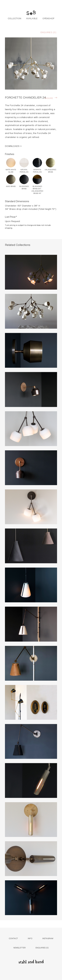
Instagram (48, 938)
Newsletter (20, 947)
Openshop (48, 18)
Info (30, 938)
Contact (13, 938)
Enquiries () (48, 32)
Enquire (49, 98)
